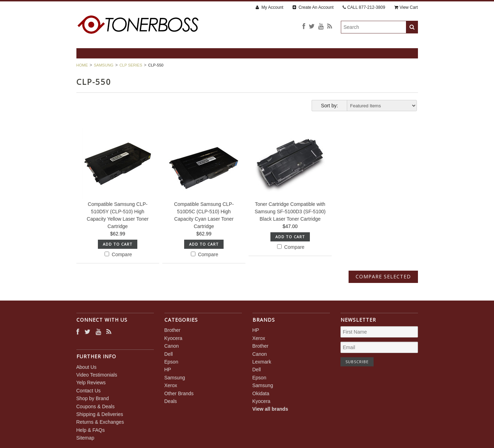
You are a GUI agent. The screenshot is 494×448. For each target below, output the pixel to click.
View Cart (406, 7)
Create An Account (313, 7)
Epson (171, 362)
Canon (172, 346)
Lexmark (262, 362)
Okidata (261, 393)
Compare (118, 254)
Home (82, 65)
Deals (171, 401)
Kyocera (173, 338)
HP (168, 370)
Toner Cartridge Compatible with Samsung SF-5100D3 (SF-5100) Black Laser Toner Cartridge (290, 212)
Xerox (171, 385)
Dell (169, 354)
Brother (173, 330)
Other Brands (179, 393)
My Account (269, 7)
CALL (364, 7)
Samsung (104, 65)
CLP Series (131, 65)
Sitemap (85, 438)
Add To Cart (118, 244)
